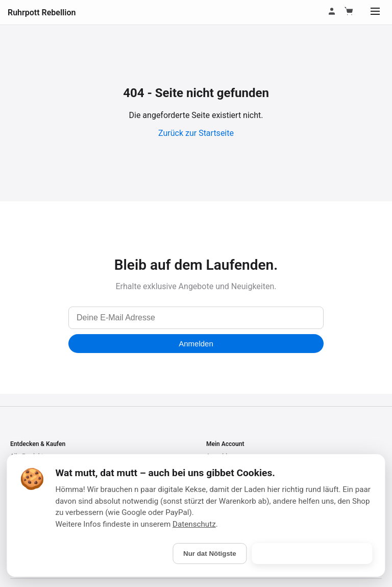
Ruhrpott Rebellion (42, 13)
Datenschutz (194, 524)
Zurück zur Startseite (196, 133)
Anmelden (196, 344)
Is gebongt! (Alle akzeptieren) (312, 554)
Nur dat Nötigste (210, 554)
